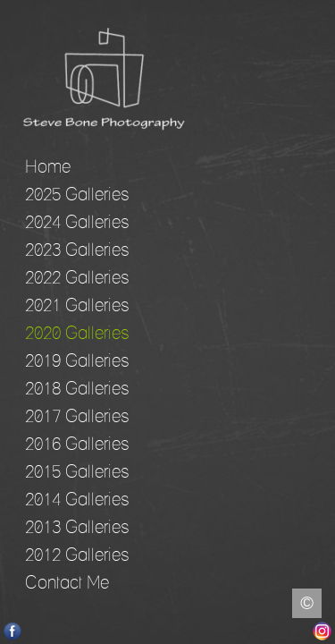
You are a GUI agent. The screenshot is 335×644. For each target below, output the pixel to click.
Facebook (13, 631)
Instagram (322, 631)
